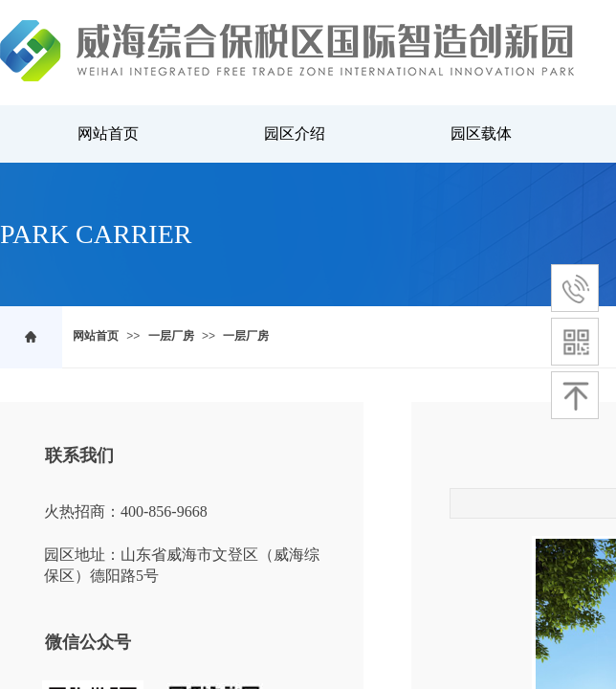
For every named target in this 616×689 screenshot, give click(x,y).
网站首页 (96, 336)
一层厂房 (171, 336)
